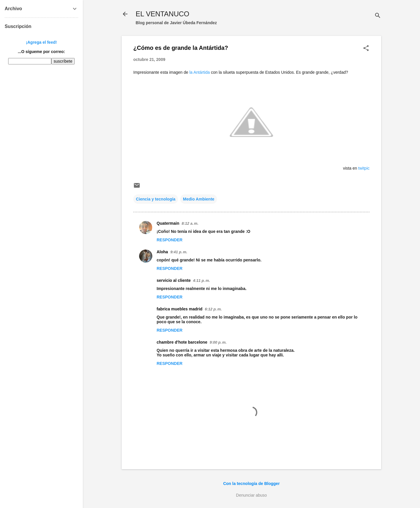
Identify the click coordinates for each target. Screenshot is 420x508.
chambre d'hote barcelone (182, 342)
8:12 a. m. (190, 223)
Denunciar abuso (251, 495)
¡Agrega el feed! (41, 42)
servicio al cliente (174, 280)
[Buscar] (378, 16)
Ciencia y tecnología (156, 199)
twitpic (364, 168)
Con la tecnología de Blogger (251, 484)
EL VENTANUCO (162, 14)
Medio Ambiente (199, 199)
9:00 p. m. (218, 342)
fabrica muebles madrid (180, 309)
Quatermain (168, 223)
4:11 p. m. (202, 281)
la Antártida (199, 72)
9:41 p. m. (179, 252)
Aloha (162, 252)
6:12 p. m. (213, 309)
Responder (170, 240)
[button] (366, 49)
